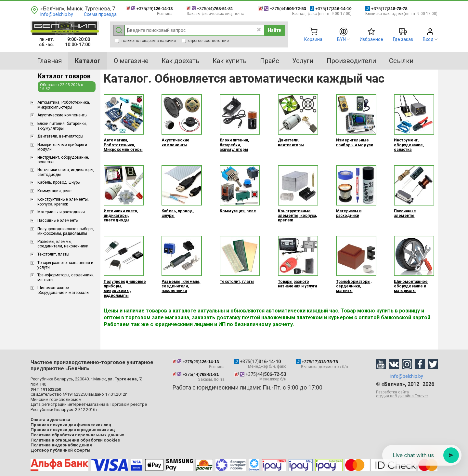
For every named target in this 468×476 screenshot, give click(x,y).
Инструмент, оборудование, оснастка (63, 160)
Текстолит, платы (53, 254)
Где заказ (403, 39)
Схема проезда (100, 14)
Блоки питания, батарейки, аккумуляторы (62, 126)
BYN (341, 39)
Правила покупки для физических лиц (71, 425)
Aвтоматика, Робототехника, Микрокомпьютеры (64, 105)
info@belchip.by (57, 14)
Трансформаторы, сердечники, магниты (66, 277)
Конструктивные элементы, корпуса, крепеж (63, 202)
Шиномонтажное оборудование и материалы (63, 290)
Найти (275, 30)
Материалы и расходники (61, 212)
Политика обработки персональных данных (77, 435)
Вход (428, 39)
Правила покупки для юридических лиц (73, 430)
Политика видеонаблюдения (61, 445)
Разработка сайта (407, 394)
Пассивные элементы (58, 220)
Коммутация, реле (54, 191)
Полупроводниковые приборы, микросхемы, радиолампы (66, 231)
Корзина (313, 39)
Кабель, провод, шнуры (59, 182)
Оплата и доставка (50, 420)
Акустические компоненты (62, 115)
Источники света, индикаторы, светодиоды (66, 172)
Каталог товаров (64, 76)
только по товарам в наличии (145, 41)
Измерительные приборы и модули (62, 147)
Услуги (303, 61)
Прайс (270, 61)
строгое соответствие (205, 41)
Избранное (371, 39)
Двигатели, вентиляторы (60, 136)
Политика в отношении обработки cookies (75, 440)
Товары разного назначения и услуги (65, 265)
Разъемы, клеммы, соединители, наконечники (63, 244)
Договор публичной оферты (60, 450)
